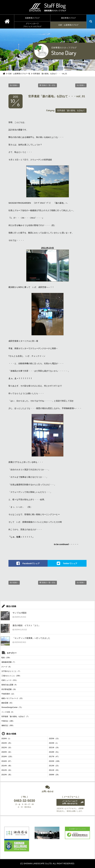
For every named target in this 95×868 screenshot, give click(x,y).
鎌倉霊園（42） (7, 703)
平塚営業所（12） (8, 694)
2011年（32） (54, 770)
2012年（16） (7, 770)
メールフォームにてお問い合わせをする (70, 802)
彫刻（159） (6, 658)
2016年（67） (7, 761)
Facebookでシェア (31, 563)
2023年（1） (54, 743)
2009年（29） (54, 775)
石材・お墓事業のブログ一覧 (19, 74)
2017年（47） (54, 757)
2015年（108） (55, 761)
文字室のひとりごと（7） (11, 671)
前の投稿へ (14, 85)
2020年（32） (7, 752)
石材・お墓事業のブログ (68, 25)
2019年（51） (54, 752)
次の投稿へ (81, 85)
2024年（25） (7, 743)
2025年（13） (54, 739)
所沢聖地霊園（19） (9, 689)
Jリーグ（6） (7, 667)
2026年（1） (6, 739)
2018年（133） (7, 757)
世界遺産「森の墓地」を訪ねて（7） (15, 716)
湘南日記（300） (8, 725)
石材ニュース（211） (10, 680)
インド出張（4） (8, 712)
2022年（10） (7, 748)
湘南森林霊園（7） (9, 662)
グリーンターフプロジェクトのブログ (32, 25)
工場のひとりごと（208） (11, 676)
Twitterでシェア (70, 563)
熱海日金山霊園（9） (10, 685)
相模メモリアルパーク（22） (12, 698)
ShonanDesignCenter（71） (12, 707)
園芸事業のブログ (68, 18)
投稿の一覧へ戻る (49, 85)
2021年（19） (54, 748)
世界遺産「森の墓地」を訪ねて (71, 110)
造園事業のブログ (32, 18)
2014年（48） (7, 766)
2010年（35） (7, 775)
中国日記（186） (8, 721)
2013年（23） (54, 766)
